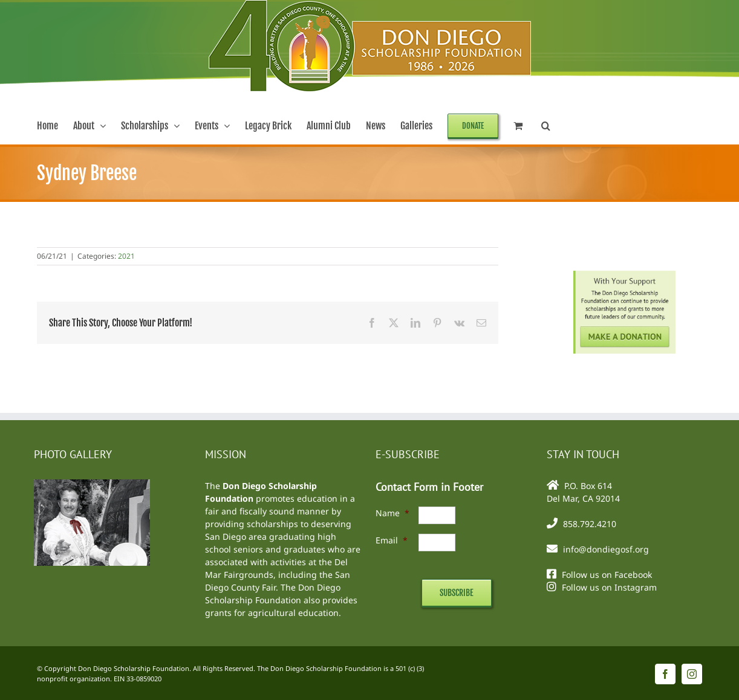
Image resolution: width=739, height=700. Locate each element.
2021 (126, 256)
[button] (546, 126)
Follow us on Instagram (609, 587)
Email (392, 540)
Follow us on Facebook (607, 575)
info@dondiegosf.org (606, 549)
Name (392, 513)
